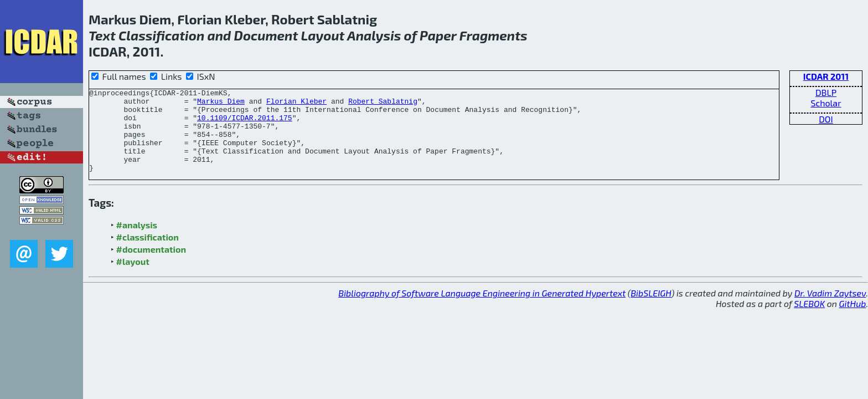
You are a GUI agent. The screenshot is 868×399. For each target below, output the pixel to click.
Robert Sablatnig (383, 104)
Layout (322, 35)
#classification (148, 254)
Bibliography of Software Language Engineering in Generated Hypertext (482, 310)
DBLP (826, 92)
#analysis (137, 241)
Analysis (374, 35)
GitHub (853, 320)
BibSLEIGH (651, 310)
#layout (133, 278)
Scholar (826, 103)
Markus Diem (221, 104)
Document (266, 35)
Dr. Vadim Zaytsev (830, 310)
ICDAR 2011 (826, 76)
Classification (161, 35)
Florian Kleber (296, 104)
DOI (826, 119)
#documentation (151, 266)
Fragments (494, 35)
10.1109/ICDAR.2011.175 (245, 124)
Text (102, 35)
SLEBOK (809, 320)
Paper (438, 35)
